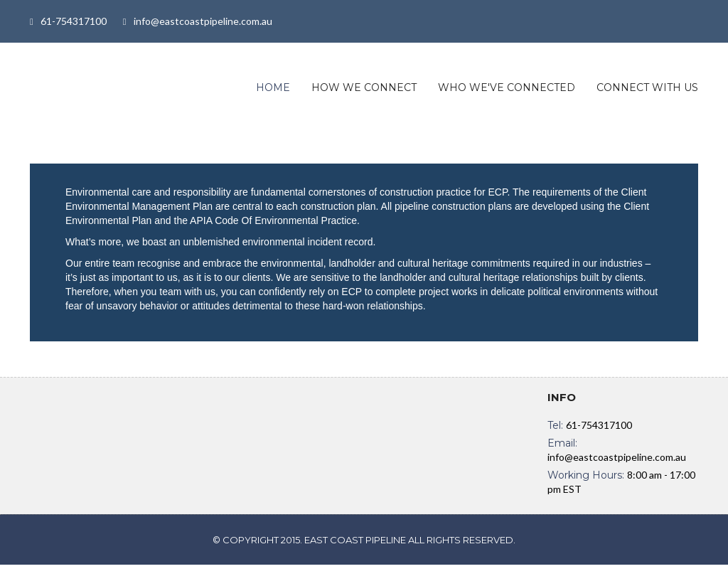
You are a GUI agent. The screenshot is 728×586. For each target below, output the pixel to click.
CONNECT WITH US (647, 87)
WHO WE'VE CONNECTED (507, 87)
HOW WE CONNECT (364, 87)
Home (273, 87)
